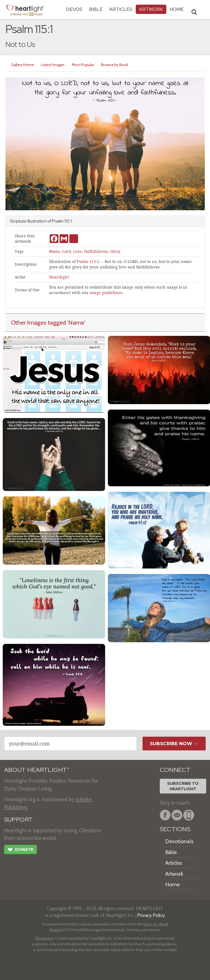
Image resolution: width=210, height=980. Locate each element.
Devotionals (179, 841)
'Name (76, 322)
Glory (115, 251)
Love (78, 251)
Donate (20, 850)
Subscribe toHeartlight (183, 786)
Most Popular (83, 65)
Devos (74, 9)
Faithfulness (96, 251)
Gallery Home (22, 65)
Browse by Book (115, 65)
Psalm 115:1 (88, 262)
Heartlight (59, 277)
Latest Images (53, 65)
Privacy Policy (151, 915)
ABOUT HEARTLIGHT (37, 770)
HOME (177, 9)
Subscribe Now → (174, 744)
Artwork (151, 9)
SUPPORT (18, 820)
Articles (121, 9)
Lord (67, 251)
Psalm (58, 221)
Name (55, 251)
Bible (96, 9)
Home (172, 884)
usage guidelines (106, 293)
